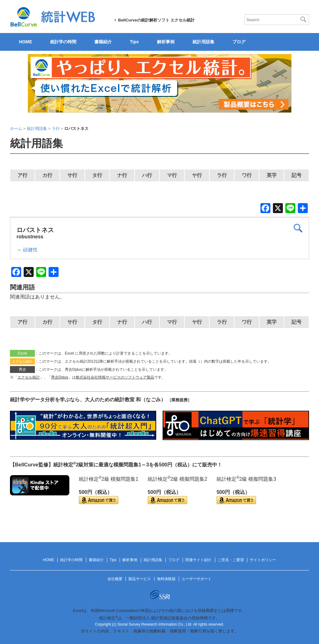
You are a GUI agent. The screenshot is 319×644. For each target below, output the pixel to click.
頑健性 (30, 250)
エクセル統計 (29, 377)
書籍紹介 (103, 42)
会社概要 (115, 579)
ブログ (239, 42)
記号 (297, 175)
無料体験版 (166, 579)
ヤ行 (197, 175)
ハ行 (147, 175)
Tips (134, 42)
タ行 (97, 175)
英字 (272, 175)
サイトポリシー (263, 560)
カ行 (47, 175)
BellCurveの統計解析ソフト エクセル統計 (156, 20)
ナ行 (122, 175)
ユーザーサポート (197, 579)
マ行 (172, 175)
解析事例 (166, 42)
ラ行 (222, 175)
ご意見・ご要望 (231, 560)
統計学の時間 (63, 42)
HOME (26, 42)
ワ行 (247, 175)
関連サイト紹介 (198, 560)
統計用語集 (203, 42)
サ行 (72, 175)
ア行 (22, 175)
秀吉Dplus (60, 377)
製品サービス (140, 579)
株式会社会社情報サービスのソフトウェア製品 (115, 377)
